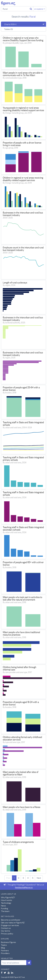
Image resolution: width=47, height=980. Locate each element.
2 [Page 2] (19, 878)
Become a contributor (11, 920)
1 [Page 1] (14, 878)
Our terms (6, 931)
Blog (3, 948)
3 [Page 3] (23, 878)
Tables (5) (8, 29)
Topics (4, 945)
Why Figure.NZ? (8, 897)
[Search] (31, 9)
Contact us (6, 928)
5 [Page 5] (33, 878)
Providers (5, 953)
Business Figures (8, 942)
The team (5, 911)
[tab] (23, 24)
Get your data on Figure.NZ (13, 922)
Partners (5, 950)
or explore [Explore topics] (40, 9)
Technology (6, 903)
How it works (7, 900)
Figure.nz (8, 3)
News (3, 906)
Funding (4, 908)
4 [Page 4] (28, 878)
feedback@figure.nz (24, 887)
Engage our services (10, 925)
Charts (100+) (10, 24)
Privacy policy (7, 933)
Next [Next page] (39, 878)
